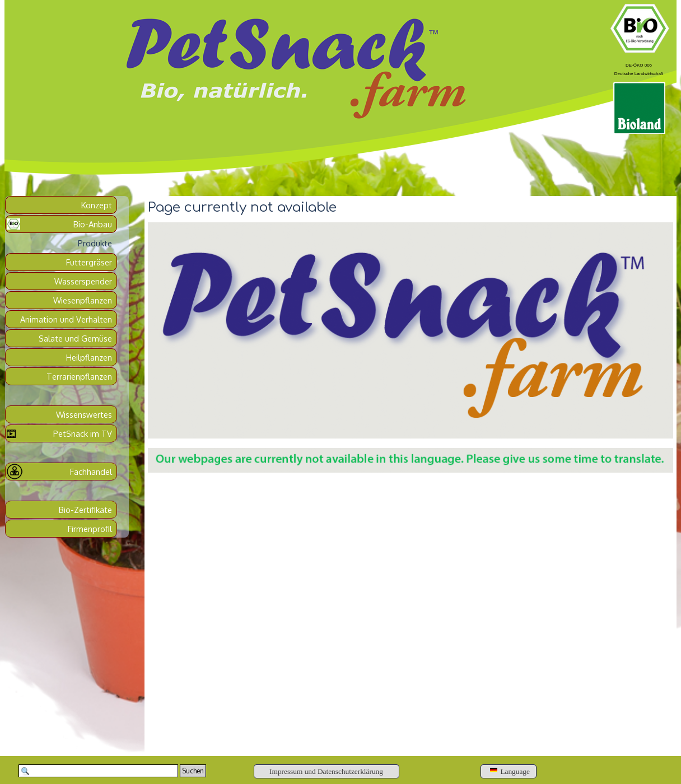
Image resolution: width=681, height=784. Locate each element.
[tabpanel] (639, 68)
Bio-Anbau (93, 224)
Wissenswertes (84, 414)
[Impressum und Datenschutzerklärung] (326, 771)
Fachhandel (91, 472)
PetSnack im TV (83, 433)
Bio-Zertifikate (85, 510)
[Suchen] (98, 771)
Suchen (193, 771)
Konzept (97, 205)
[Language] (509, 771)
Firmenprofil (90, 529)
